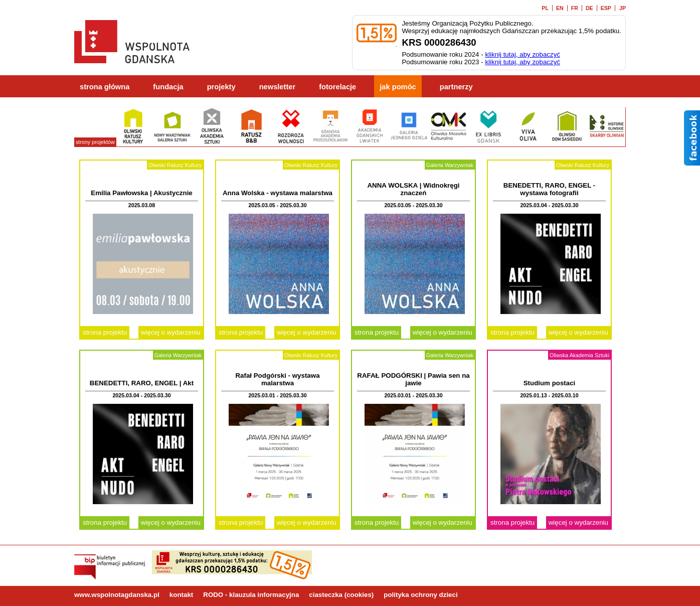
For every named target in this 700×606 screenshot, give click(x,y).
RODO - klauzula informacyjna (251, 595)
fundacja (168, 87)
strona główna (105, 87)
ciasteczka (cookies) (341, 595)
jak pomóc (398, 87)
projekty (221, 87)
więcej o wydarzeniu (171, 332)
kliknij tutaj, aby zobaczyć (522, 54)
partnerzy (456, 87)
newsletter (278, 87)
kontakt (181, 595)
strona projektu (105, 332)
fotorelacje (337, 87)
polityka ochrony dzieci (420, 595)
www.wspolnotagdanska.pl (117, 595)
